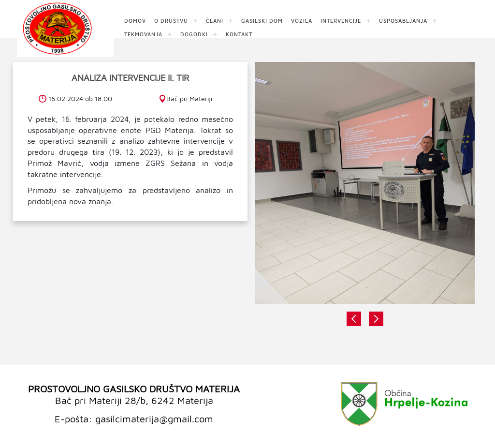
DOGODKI (194, 34)
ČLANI (215, 20)
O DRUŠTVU (171, 20)
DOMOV (135, 20)
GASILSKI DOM (262, 20)
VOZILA (302, 20)
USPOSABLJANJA (403, 20)
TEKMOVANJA (143, 34)
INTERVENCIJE (341, 20)
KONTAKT (239, 34)
